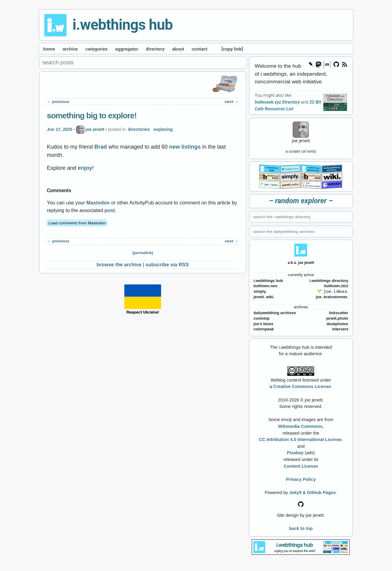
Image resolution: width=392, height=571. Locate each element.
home (49, 49)
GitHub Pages (321, 493)
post (110, 210)
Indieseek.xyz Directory (277, 102)
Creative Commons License (302, 386)
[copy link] (232, 49)
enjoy (85, 168)
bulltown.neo (266, 286)
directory (155, 49)
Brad (101, 147)
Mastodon (98, 203)
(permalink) (143, 253)
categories (97, 49)
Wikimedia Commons (300, 426)
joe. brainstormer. (332, 297)
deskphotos (337, 324)
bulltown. (336, 286)
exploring (163, 129)
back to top (301, 528)
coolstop (262, 318)
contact (200, 49)
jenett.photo (337, 318)
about (178, 49)
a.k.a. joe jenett (301, 263)
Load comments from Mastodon (77, 223)
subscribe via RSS (167, 265)
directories (139, 129)
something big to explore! (92, 116)
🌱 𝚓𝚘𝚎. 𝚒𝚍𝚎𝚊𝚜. (333, 291)
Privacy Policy (301, 479)
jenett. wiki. (264, 297)
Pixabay (295, 453)
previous (61, 102)
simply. (260, 291)
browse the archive (119, 265)
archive (70, 49)
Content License (301, 466)
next (229, 102)
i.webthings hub (123, 25)
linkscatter (339, 313)
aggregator (127, 49)
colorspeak (264, 329)
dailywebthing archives (275, 313)
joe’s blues (264, 324)
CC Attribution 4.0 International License (300, 440)
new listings (185, 147)
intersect (340, 329)
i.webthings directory (329, 281)
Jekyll (295, 493)
